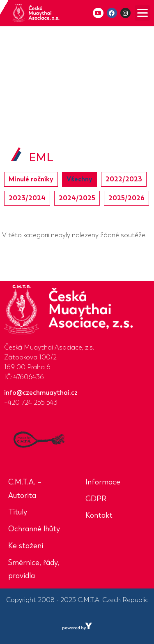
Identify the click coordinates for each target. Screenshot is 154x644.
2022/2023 (124, 179)
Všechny (79, 179)
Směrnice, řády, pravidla (34, 569)
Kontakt (99, 515)
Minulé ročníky (31, 179)
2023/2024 (27, 198)
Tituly (18, 512)
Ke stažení (26, 546)
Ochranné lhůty (34, 529)
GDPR (96, 499)
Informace (103, 482)
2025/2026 (126, 198)
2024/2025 (77, 198)
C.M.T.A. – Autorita (25, 489)
